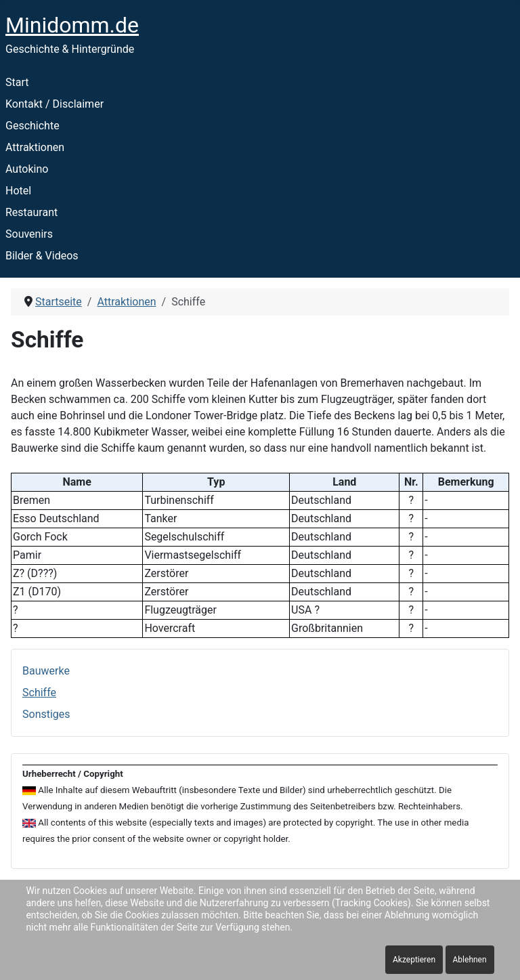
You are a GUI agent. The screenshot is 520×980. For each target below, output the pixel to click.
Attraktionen (35, 147)
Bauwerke (46, 671)
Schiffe (39, 693)
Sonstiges (46, 714)
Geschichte (32, 126)
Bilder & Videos (42, 256)
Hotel (18, 191)
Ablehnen (470, 960)
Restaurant (31, 212)
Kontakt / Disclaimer (55, 104)
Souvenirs (29, 234)
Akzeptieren (414, 960)
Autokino (27, 169)
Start (17, 82)
